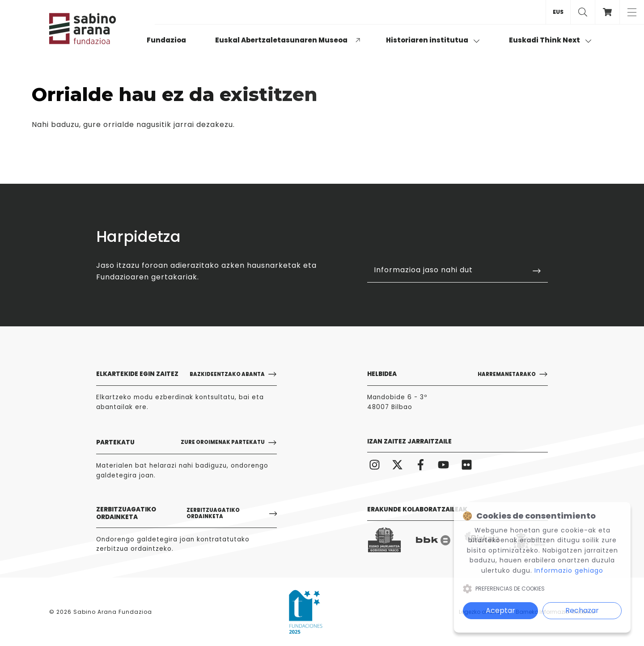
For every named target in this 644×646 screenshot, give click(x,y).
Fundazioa (166, 40)
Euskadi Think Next (550, 40)
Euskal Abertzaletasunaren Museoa (281, 40)
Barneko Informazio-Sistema (555, 612)
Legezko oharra (480, 612)
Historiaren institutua (433, 40)
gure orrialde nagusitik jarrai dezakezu (158, 125)
